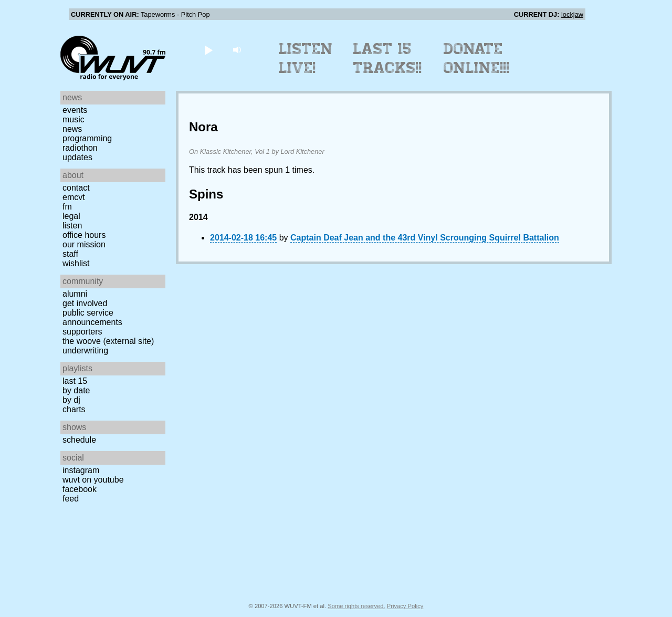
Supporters (82, 332)
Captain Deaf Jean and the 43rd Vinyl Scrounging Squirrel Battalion (425, 238)
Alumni (75, 294)
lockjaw (572, 14)
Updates (77, 157)
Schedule (79, 440)
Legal (71, 216)
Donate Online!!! (477, 58)
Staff (70, 254)
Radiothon (80, 148)
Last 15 (75, 381)
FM (67, 207)
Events (75, 110)
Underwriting (85, 351)
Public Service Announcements (92, 317)
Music (73, 119)
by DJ (71, 400)
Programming (87, 138)
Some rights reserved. (356, 606)
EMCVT (74, 197)
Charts (74, 409)
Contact (76, 188)
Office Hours (84, 235)
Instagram (81, 470)
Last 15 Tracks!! (388, 58)
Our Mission (84, 244)
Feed (71, 499)
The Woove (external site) (108, 341)
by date (76, 390)
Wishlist (76, 263)
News (72, 129)
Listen (72, 226)
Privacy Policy (405, 606)
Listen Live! (306, 58)
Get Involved (85, 303)
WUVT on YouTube (93, 480)
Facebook (80, 489)
